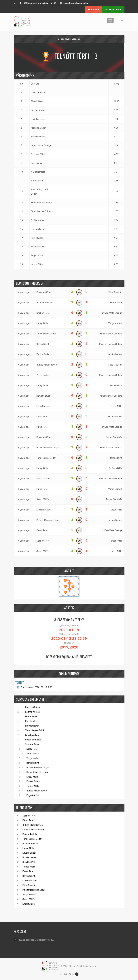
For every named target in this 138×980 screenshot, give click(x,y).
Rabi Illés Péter (38, 119)
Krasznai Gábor (38, 128)
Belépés (94, 10)
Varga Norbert (38, 172)
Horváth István (38, 229)
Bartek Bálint (37, 181)
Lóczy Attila (37, 163)
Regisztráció (113, 10)
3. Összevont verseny (69, 620)
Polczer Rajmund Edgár (39, 192)
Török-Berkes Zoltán (41, 211)
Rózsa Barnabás (39, 93)
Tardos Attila (37, 238)
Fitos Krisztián (38, 137)
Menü (110, 20)
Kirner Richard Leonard (42, 203)
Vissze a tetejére (69, 974)
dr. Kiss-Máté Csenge (41, 145)
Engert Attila (37, 255)
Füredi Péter (37, 101)
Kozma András (38, 110)
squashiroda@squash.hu (76, 3)
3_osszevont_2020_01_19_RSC (37, 687)
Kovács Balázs (38, 247)
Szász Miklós (37, 220)
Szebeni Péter (38, 154)
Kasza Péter (37, 264)
